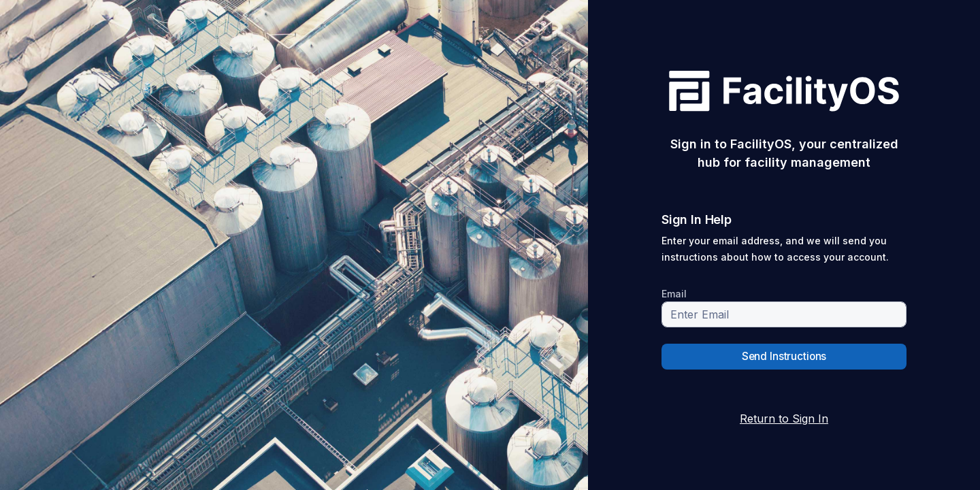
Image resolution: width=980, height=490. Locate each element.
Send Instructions (784, 356)
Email (674, 294)
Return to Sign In (784, 419)
